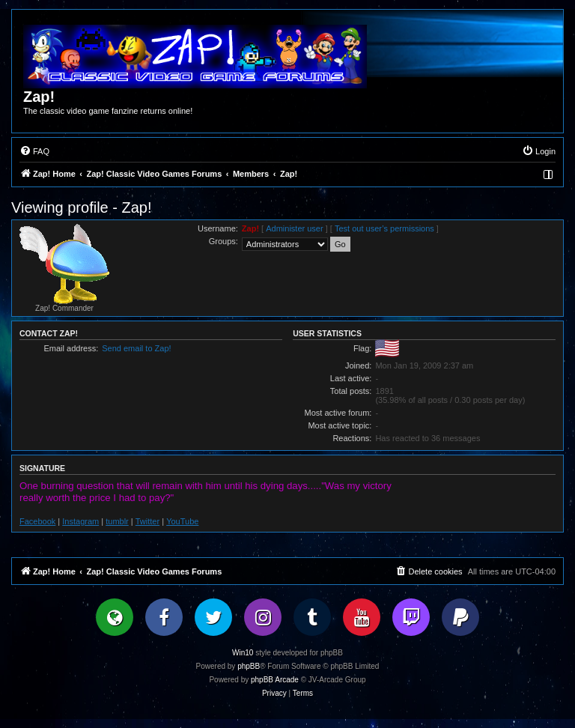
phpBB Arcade (275, 680)
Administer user (294, 228)
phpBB (249, 666)
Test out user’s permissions (384, 228)
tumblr (117, 521)
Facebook (37, 521)
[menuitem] (34, 151)
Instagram (80, 521)
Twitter (147, 521)
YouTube (182, 521)
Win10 (243, 653)
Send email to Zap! (136, 348)
